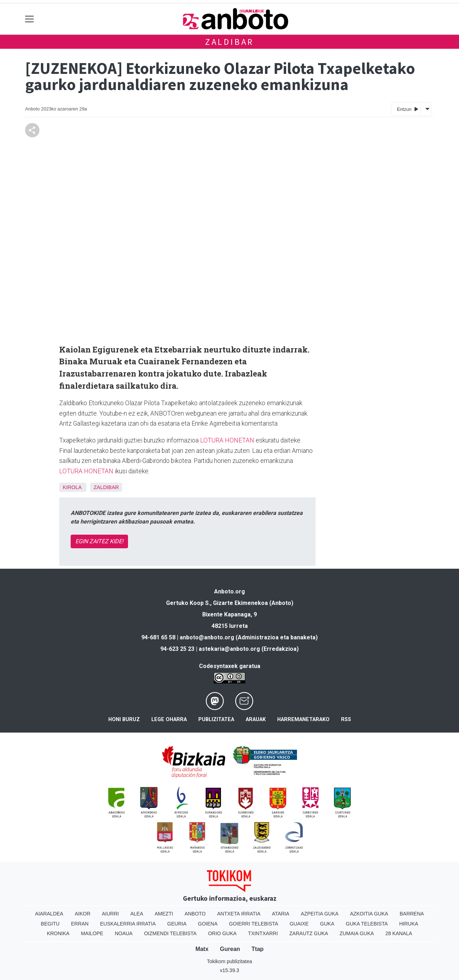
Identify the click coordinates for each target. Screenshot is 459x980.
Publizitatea (216, 719)
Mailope (92, 933)
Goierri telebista (253, 924)
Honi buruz (124, 719)
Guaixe (299, 924)
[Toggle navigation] (30, 19)
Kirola (72, 487)
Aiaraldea (49, 914)
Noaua (124, 933)
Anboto (195, 914)
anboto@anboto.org (207, 637)
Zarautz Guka (309, 933)
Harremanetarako (303, 719)
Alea (137, 914)
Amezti (164, 914)
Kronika (58, 933)
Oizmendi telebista (171, 933)
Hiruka (409, 924)
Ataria (281, 914)
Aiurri (110, 914)
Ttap (257, 949)
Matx (202, 949)
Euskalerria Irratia (128, 924)
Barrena (412, 914)
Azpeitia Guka (320, 914)
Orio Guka (222, 933)
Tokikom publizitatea (229, 961)
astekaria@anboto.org (229, 649)
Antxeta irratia (239, 914)
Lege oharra (169, 719)
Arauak (256, 719)
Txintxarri (263, 933)
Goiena (208, 924)
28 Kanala (399, 933)
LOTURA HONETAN (227, 440)
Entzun (408, 109)
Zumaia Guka (357, 933)
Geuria (177, 924)
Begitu (50, 924)
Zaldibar (229, 42)
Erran (80, 924)
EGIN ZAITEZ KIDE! (99, 541)
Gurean (230, 949)
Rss (346, 719)
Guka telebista (367, 924)
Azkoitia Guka (369, 914)
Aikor (82, 914)
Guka (327, 924)
